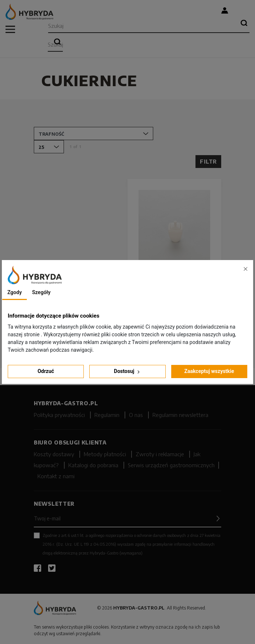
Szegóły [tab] (41, 292)
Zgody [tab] (15, 292)
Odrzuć (46, 371)
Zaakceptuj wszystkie (209, 371)
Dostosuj (127, 371)
